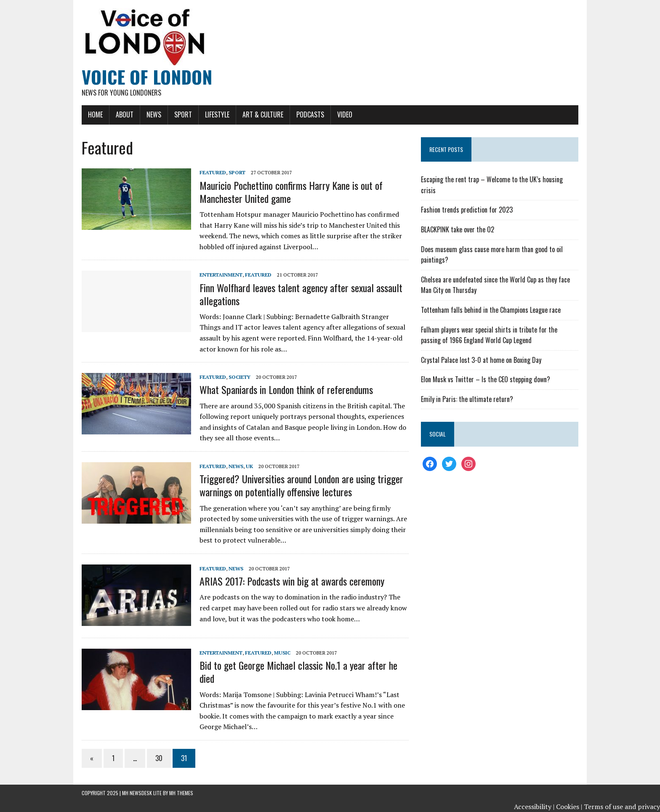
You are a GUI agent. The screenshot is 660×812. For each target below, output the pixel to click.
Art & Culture (263, 114)
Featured (213, 172)
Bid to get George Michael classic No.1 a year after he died (298, 672)
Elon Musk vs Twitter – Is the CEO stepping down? (486, 379)
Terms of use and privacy (622, 807)
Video (345, 114)
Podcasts (310, 114)
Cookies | (569, 807)
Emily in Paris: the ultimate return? (467, 399)
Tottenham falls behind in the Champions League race (491, 310)
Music (282, 653)
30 (159, 758)
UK (249, 466)
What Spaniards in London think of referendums (286, 389)
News (154, 114)
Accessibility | (534, 807)
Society (240, 377)
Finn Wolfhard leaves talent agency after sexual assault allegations (301, 294)
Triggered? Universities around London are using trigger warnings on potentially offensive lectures (301, 485)
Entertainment (221, 275)
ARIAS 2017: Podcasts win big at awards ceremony (292, 581)
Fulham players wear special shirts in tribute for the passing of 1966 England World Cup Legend (489, 335)
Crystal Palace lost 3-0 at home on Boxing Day (481, 360)
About (125, 114)
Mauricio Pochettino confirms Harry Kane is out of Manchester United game (291, 192)
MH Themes (181, 793)
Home (95, 114)
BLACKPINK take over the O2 (458, 229)
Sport (183, 114)
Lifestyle (217, 114)
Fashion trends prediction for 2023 (467, 210)
